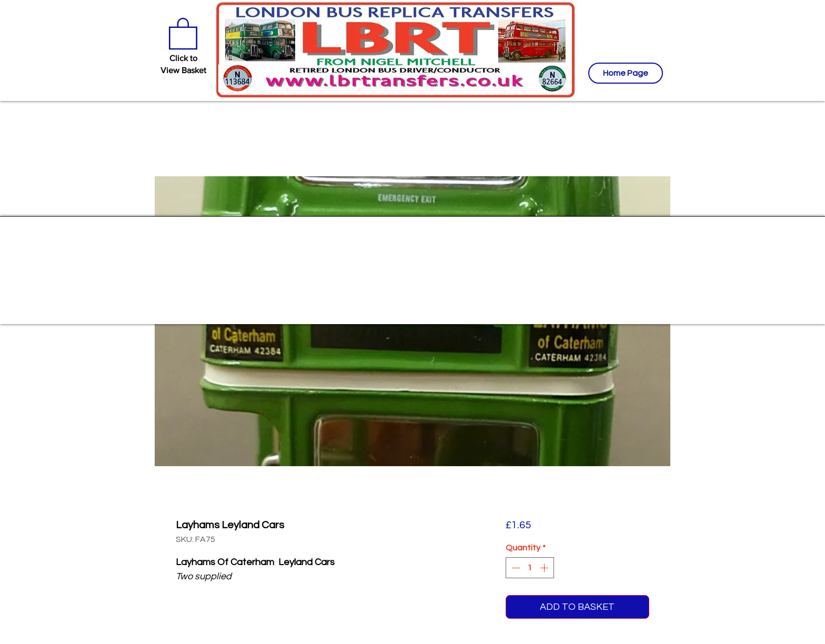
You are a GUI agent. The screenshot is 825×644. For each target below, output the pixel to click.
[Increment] (545, 568)
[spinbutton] (530, 568)
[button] (183, 33)
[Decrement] (515, 568)
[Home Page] (626, 73)
